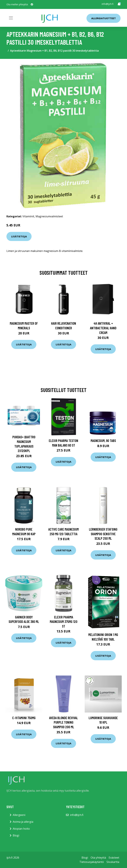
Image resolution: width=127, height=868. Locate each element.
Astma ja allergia (23, 822)
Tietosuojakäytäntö (92, 862)
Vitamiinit (28, 216)
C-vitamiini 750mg (24, 718)
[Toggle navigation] (11, 18)
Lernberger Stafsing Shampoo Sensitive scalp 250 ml (103, 534)
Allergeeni (19, 815)
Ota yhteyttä (98, 858)
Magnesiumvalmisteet (49, 216)
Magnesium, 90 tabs (103, 441)
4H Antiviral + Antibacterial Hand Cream (103, 328)
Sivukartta (113, 862)
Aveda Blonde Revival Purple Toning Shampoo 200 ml (63, 722)
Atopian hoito (21, 829)
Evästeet (114, 858)
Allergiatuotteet (104, 18)
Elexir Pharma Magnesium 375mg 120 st (64, 622)
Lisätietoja (19, 236)
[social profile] (32, 4)
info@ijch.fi (108, 4)
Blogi (16, 835)
